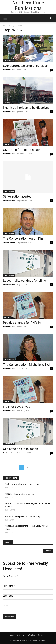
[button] (5, 18)
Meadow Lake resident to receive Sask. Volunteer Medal (28, 527)
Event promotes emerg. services (25, 66)
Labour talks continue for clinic (24, 281)
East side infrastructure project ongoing (23, 484)
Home (6, 25)
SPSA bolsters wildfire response (20, 494)
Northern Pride (9, 70)
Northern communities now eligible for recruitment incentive (28, 505)
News (11, 635)
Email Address (10, 576)
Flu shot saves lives (17, 407)
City (5, 606)
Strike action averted (17, 196)
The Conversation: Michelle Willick (27, 365)
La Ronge (7, 103)
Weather (32, 635)
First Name (9, 586)
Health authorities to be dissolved (26, 108)
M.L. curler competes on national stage (23, 517)
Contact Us (42, 635)
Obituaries (21, 635)
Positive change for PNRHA (22, 323)
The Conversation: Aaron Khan (24, 238)
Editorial (7, 145)
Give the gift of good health (22, 150)
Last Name (9, 596)
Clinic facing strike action (21, 449)
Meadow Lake (9, 61)
